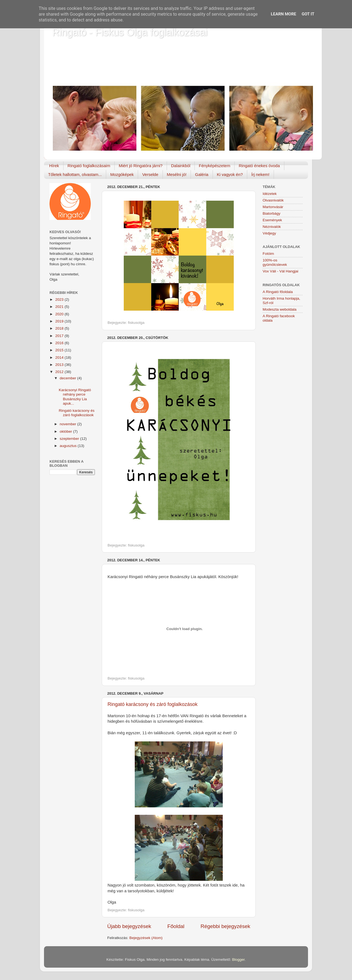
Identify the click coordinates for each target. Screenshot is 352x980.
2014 (60, 358)
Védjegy (269, 233)
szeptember (70, 439)
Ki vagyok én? (230, 174)
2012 (60, 372)
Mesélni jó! (177, 174)
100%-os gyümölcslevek (275, 262)
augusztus (69, 446)
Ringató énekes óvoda (259, 166)
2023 (60, 299)
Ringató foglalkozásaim (89, 166)
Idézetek (270, 194)
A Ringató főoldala (278, 292)
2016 (60, 343)
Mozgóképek (122, 174)
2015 (60, 350)
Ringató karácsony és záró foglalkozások (152, 704)
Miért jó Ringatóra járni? (141, 166)
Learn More (284, 14)
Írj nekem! (260, 174)
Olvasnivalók (273, 200)
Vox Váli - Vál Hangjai (280, 271)
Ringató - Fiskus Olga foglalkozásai (130, 32)
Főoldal (176, 926)
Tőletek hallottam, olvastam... (75, 174)
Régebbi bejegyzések (225, 926)
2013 (60, 365)
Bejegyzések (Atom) (146, 938)
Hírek (54, 166)
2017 (60, 336)
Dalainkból (181, 166)
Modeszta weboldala (280, 309)
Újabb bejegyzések (129, 926)
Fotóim (268, 254)
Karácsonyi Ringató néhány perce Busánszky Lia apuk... (75, 397)
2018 (60, 328)
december (68, 378)
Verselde (150, 174)
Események (272, 220)
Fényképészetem (215, 166)
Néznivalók (272, 227)
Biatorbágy (272, 213)
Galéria (202, 174)
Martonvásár (273, 207)
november (68, 424)
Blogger (238, 960)
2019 (60, 321)
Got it (308, 14)
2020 (60, 314)
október (66, 431)
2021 (60, 307)
